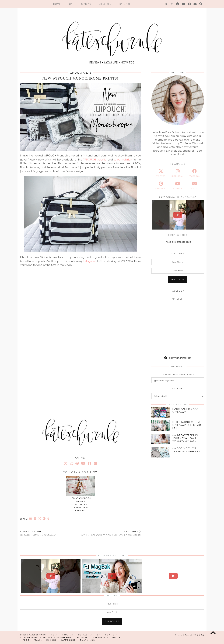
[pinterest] (161, 186)
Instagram (89, 261)
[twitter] (161, 173)
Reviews (86, 4)
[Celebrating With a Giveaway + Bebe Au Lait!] (161, 426)
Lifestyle (105, 4)
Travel (38, 640)
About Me (68, 635)
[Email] (195, 4)
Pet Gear (82, 637)
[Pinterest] (178, 4)
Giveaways (99, 637)
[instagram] (178, 173)
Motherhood (65, 637)
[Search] (201, 4)
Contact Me (85, 635)
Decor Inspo (31, 637)
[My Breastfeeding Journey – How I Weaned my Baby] (161, 439)
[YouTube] (183, 4)
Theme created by (189, 635)
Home (57, 4)
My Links (125, 4)
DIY (71, 4)
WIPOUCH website (95, 159)
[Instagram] (172, 4)
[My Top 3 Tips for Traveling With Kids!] (161, 452)
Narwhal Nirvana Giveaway (38, 533)
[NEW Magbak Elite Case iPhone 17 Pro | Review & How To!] (112, 576)
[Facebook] (189, 4)
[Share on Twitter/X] (40, 519)
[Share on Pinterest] (44, 519)
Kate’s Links (68, 640)
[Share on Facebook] (35, 519)
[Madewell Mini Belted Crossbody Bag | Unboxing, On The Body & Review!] (173, 576)
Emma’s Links (88, 640)
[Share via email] (31, 519)
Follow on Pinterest (178, 358)
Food (26, 640)
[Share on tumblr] (48, 519)
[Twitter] (167, 4)
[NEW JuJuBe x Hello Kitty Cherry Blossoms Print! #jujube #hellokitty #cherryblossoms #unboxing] (178, 215)
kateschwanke (38, 635)
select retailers (123, 159)
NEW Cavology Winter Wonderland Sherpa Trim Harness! (80, 504)
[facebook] (194, 173)
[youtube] (178, 186)
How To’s (111, 635)
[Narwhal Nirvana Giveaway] (161, 412)
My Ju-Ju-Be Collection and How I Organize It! (111, 533)
